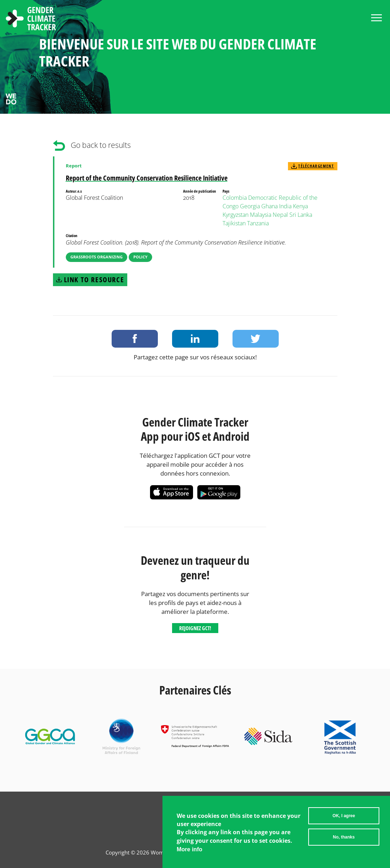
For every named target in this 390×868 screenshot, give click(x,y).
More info (189, 856)
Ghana (269, 206)
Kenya (300, 206)
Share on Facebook (135, 339)
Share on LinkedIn (195, 339)
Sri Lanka (301, 215)
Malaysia (261, 215)
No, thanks (344, 843)
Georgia (250, 206)
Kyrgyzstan (236, 215)
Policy (140, 257)
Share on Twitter (256, 339)
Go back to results (101, 145)
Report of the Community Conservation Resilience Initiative (147, 178)
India (285, 206)
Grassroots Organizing (97, 257)
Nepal (280, 215)
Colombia (235, 198)
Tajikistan (234, 223)
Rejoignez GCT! (195, 628)
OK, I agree (344, 822)
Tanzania (258, 223)
